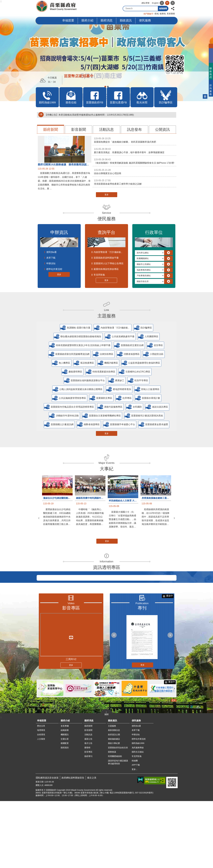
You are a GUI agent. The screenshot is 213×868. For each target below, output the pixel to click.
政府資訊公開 (114, 801)
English (155, 3)
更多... (135, 836)
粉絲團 (135, 828)
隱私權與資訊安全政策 (47, 845)
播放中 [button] (205, 96)
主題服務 (107, 316)
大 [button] (173, 3)
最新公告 (88, 806)
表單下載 (51, 258)
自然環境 (41, 801)
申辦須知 (51, 263)
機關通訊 (65, 801)
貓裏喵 (163, 14)
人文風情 (41, 806)
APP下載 (136, 832)
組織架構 (65, 797)
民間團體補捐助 (115, 823)
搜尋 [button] (155, 9)
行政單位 (154, 232)
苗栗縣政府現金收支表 (118, 815)
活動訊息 (106, 129)
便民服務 (145, 20)
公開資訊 (162, 129)
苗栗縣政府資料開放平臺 (106, 258)
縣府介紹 (87, 20)
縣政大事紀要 (114, 810)
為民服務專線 (138, 815)
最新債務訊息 (114, 797)
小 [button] (162, 3)
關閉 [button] (107, 781)
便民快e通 (52, 252)
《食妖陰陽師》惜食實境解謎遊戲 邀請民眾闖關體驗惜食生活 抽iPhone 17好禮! (134, 161)
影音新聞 (79, 129)
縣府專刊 (88, 823)
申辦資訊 (59, 232)
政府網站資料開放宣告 (73, 845)
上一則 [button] (39, 518)
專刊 (142, 675)
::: (1, 1)
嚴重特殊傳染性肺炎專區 (106, 269)
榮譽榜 (87, 815)
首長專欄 (65, 793)
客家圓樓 (171, 14)
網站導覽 (146, 3)
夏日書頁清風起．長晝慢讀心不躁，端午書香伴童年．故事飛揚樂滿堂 (134, 150)
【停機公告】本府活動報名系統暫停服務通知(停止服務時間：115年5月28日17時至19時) (89, 115)
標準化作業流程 (54, 269)
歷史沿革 (41, 793)
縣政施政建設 (114, 806)
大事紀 (107, 469)
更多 (107, 195)
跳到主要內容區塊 (1, 1)
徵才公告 (88, 810)
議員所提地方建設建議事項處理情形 (118, 829)
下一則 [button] (174, 518)
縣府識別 (65, 815)
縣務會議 (112, 819)
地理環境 (41, 797)
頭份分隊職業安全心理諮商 (134, 171)
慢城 (157, 14)
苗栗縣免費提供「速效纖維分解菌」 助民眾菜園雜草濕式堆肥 (134, 140)
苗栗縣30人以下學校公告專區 (109, 263)
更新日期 (40, 849)
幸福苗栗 (68, 20)
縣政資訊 (126, 20)
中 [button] (167, 3)
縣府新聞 (51, 129)
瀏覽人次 (40, 852)
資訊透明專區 (107, 567)
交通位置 (65, 806)
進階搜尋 (163, 9)
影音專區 (71, 675)
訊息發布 (134, 129)
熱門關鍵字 (148, 14)
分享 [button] (173, 8)
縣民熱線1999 (138, 810)
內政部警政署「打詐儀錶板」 (108, 252)
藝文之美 (92, 845)
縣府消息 (107, 20)
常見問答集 (99, 275)
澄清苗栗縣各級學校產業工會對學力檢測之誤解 (134, 182)
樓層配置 (65, 810)
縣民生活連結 (138, 819)
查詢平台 (106, 232)
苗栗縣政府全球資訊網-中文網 (57, 6)
